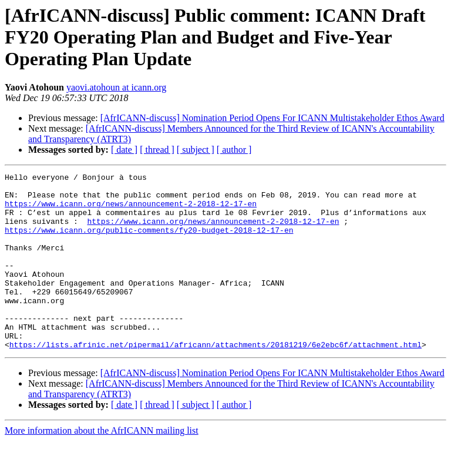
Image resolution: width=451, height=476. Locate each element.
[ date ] (124, 150)
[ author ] (234, 150)
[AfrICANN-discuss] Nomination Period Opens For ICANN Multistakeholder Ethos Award (272, 118)
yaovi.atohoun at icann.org (116, 87)
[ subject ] (196, 150)
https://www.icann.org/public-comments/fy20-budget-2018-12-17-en (149, 242)
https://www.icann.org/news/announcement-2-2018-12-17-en (131, 210)
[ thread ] (157, 150)
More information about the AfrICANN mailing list (102, 466)
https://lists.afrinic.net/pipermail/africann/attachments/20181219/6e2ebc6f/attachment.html (216, 380)
